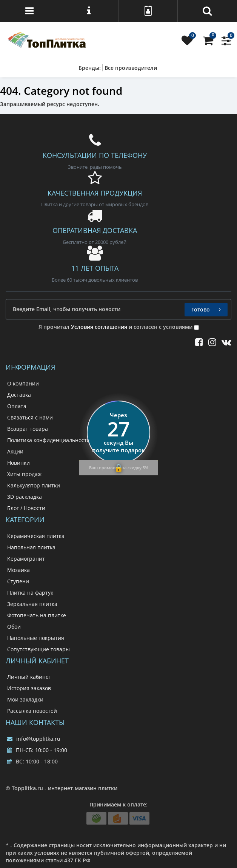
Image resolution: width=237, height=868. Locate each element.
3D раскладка (25, 497)
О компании (23, 383)
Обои (14, 627)
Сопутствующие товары (38, 649)
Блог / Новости (26, 508)
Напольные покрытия (36, 638)
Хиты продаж (24, 474)
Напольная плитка (31, 547)
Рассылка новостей (32, 711)
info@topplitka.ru (34, 739)
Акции (15, 451)
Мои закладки (25, 699)
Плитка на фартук (30, 593)
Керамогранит (26, 559)
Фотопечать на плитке (37, 615)
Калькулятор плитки (34, 485)
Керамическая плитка (36, 536)
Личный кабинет (29, 677)
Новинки (18, 463)
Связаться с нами (30, 417)
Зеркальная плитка (32, 604)
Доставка (19, 395)
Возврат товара (28, 429)
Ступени (18, 581)
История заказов (29, 688)
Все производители (131, 68)
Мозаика (18, 570)
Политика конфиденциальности (49, 440)
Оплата (17, 406)
